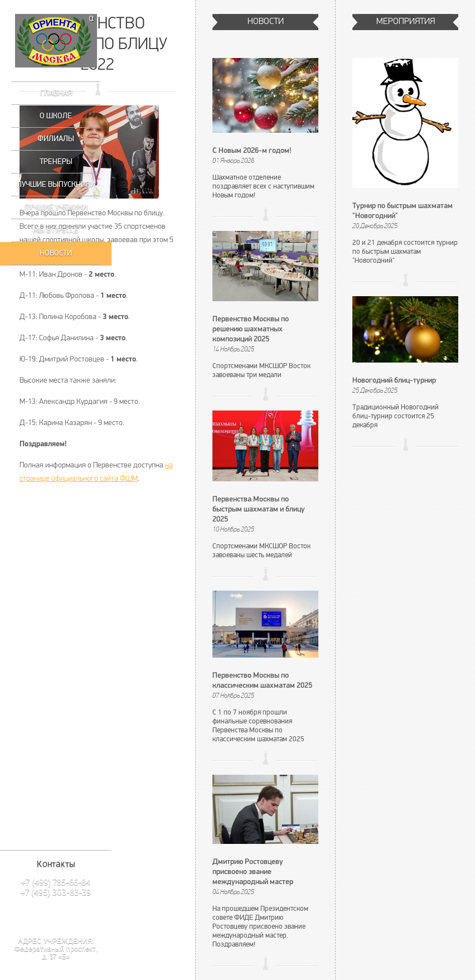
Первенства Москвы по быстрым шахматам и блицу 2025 (259, 510)
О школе (56, 116)
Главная (56, 93)
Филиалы (56, 139)
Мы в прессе (56, 230)
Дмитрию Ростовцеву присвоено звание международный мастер (253, 872)
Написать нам (56, 916)
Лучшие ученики (56, 207)
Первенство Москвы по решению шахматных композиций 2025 (251, 329)
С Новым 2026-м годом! (252, 151)
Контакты (56, 864)
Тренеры (56, 161)
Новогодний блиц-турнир (394, 381)
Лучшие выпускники (56, 184)
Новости (56, 253)
